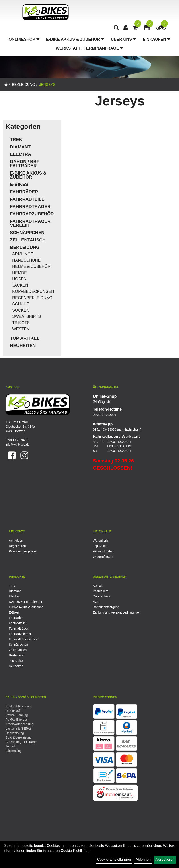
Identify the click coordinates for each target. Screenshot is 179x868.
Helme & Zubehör (31, 266)
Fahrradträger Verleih (30, 223)
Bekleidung (24, 85)
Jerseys (47, 85)
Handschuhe (26, 260)
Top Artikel (25, 338)
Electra (21, 154)
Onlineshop (24, 39)
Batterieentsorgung (106, 607)
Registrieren (17, 546)
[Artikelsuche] (116, 28)
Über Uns (123, 39)
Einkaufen (156, 39)
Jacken (20, 285)
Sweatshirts (27, 316)
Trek (16, 139)
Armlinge (23, 254)
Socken (21, 310)
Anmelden (16, 541)
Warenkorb (101, 541)
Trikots (21, 323)
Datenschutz (102, 596)
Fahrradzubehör (32, 214)
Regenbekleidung (32, 298)
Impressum (101, 591)
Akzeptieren (165, 859)
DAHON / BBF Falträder (25, 164)
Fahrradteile (27, 199)
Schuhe (21, 304)
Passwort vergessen (23, 551)
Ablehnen (143, 859)
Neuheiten (23, 346)
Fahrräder (24, 192)
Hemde (20, 273)
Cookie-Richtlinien (75, 851)
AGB (96, 602)
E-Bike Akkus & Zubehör (75, 39)
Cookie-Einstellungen (114, 859)
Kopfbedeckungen (33, 291)
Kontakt (98, 586)
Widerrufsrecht (103, 557)
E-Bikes (19, 184)
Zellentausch (28, 240)
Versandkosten (103, 551)
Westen (21, 329)
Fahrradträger (30, 206)
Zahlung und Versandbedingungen (117, 612)
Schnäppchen (27, 233)
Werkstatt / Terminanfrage (89, 48)
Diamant (20, 147)
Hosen (19, 279)
